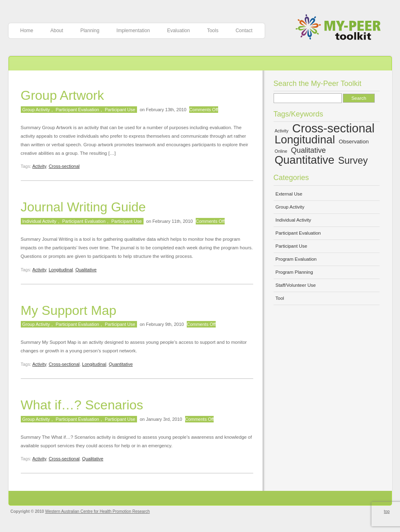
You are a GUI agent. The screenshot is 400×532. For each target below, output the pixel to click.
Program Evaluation (296, 259)
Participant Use (120, 110)
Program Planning (294, 272)
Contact (244, 31)
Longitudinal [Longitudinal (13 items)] (305, 140)
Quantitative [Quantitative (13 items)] (305, 160)
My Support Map (69, 310)
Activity (39, 166)
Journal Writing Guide (83, 207)
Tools (213, 31)
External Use (289, 194)
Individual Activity (40, 221)
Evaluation (179, 31)
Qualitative (86, 270)
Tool (280, 298)
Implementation (133, 31)
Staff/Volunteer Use (296, 285)
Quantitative (121, 364)
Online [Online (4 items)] (281, 151)
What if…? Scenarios (82, 405)
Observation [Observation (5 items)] (354, 142)
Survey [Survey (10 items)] (353, 160)
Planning (90, 31)
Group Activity (36, 110)
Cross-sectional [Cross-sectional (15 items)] (333, 128)
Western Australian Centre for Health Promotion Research (98, 511)
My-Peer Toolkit (341, 28)
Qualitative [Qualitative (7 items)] (309, 150)
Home (27, 31)
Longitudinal (61, 270)
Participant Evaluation (77, 110)
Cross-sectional (64, 166)
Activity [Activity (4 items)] (282, 131)
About (57, 31)
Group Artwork (63, 95)
